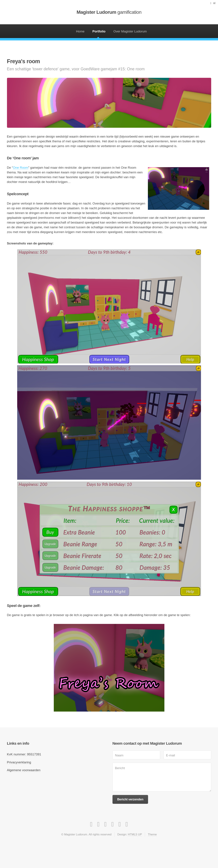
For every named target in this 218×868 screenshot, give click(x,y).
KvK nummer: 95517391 (24, 754)
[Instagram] (91, 824)
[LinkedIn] (106, 824)
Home (80, 31)
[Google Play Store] (113, 824)
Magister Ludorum (109, 12)
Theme (152, 834)
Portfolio (99, 31)
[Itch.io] (127, 824)
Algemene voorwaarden (24, 770)
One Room (21, 168)
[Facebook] (98, 824)
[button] (212, 3)
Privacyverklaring (19, 762)
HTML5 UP (135, 834)
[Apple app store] (120, 824)
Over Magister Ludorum (130, 31)
